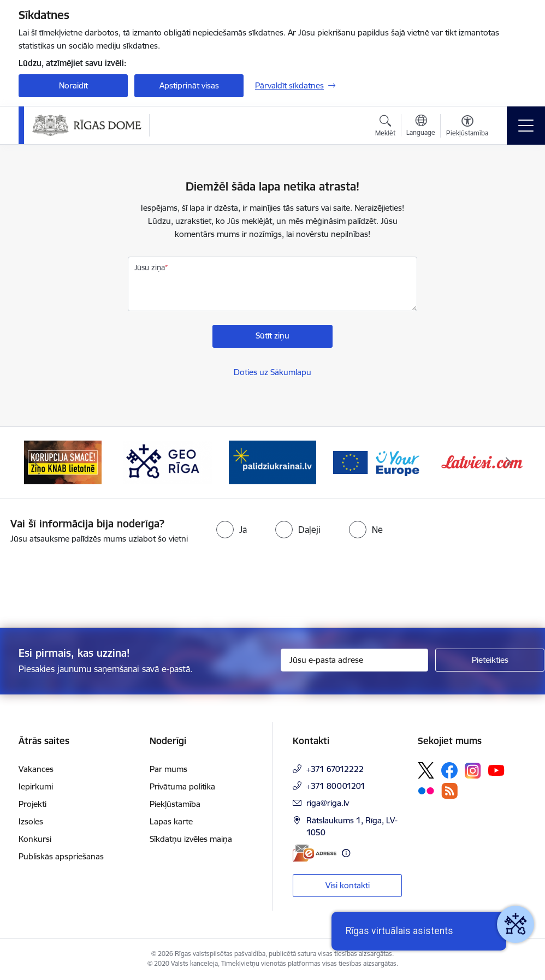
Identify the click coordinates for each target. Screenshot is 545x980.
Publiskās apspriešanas (61, 856)
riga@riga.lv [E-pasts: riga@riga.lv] (328, 803)
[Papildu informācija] (346, 853)
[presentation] (91, 587)
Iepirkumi (36, 786)
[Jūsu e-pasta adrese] (354, 660)
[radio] (232, 530)
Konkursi (35, 839)
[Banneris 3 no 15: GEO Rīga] (168, 462)
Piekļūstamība (175, 804)
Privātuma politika (182, 786)
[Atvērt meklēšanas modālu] (385, 127)
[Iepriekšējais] (37, 462)
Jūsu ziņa (150, 268)
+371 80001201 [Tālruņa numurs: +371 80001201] (336, 786)
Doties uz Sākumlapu (272, 372)
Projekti (32, 804)
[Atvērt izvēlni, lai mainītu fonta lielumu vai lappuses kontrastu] (467, 127)
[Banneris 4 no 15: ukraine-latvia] (272, 462)
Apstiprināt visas (189, 85)
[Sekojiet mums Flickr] (426, 791)
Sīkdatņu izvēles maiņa (191, 839)
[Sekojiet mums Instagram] (473, 771)
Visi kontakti (348, 885)
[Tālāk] (508, 462)
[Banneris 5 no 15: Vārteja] (377, 462)
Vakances (36, 769)
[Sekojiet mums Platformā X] (426, 770)
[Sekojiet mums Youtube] (496, 770)
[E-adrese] (315, 853)
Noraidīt (73, 85)
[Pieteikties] (490, 660)
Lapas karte (171, 821)
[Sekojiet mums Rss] (449, 791)
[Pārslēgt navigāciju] (526, 126)
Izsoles (31, 821)
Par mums (168, 769)
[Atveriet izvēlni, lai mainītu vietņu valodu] (421, 127)
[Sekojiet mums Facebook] (449, 770)
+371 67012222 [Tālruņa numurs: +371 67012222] (335, 769)
